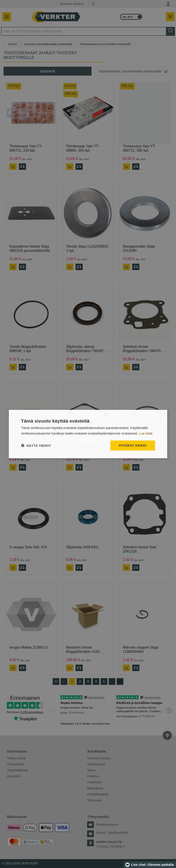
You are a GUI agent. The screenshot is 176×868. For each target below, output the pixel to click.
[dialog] (88, 434)
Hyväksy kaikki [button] (133, 445)
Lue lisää (146, 433)
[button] (36, 446)
